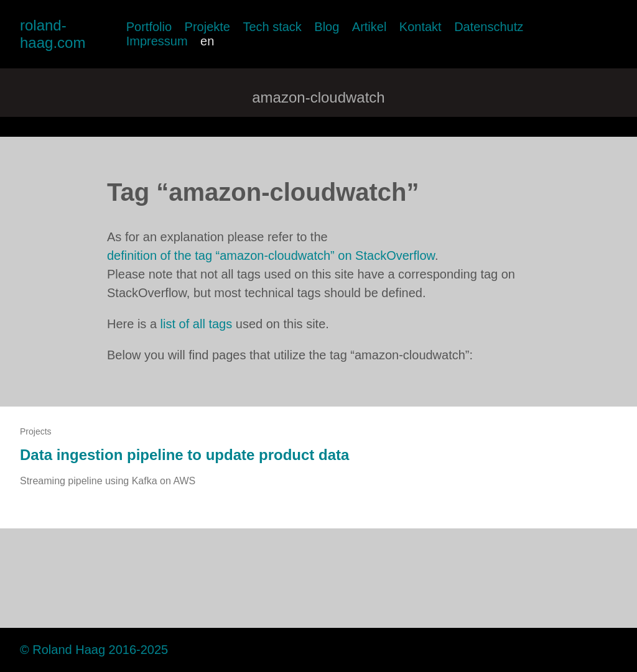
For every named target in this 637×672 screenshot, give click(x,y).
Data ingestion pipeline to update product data (184, 455)
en (207, 41)
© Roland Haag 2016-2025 (94, 650)
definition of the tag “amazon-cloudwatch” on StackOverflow (271, 255)
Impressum (157, 41)
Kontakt (421, 27)
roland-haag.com (53, 34)
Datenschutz (489, 27)
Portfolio (149, 27)
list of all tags (197, 324)
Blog (327, 27)
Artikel (370, 27)
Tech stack (272, 27)
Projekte (207, 27)
